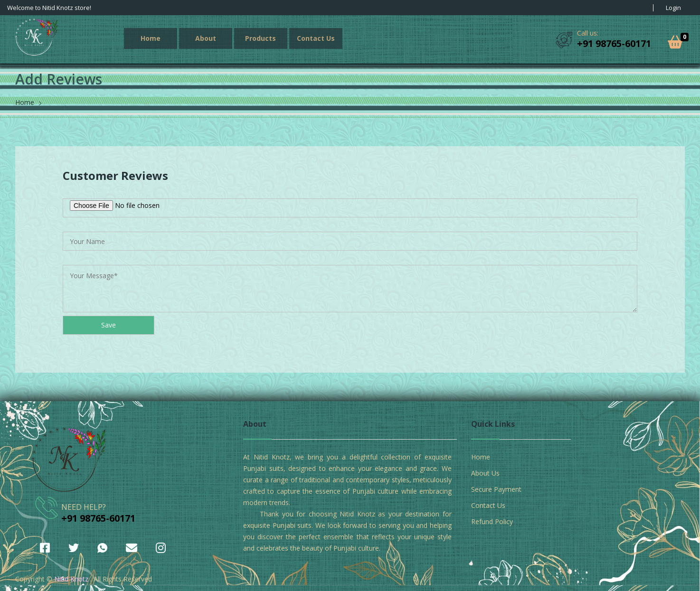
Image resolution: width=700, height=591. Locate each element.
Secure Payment (496, 489)
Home (151, 38)
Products (260, 38)
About (206, 38)
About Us (485, 473)
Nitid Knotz (71, 579)
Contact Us (316, 38)
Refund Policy (492, 521)
